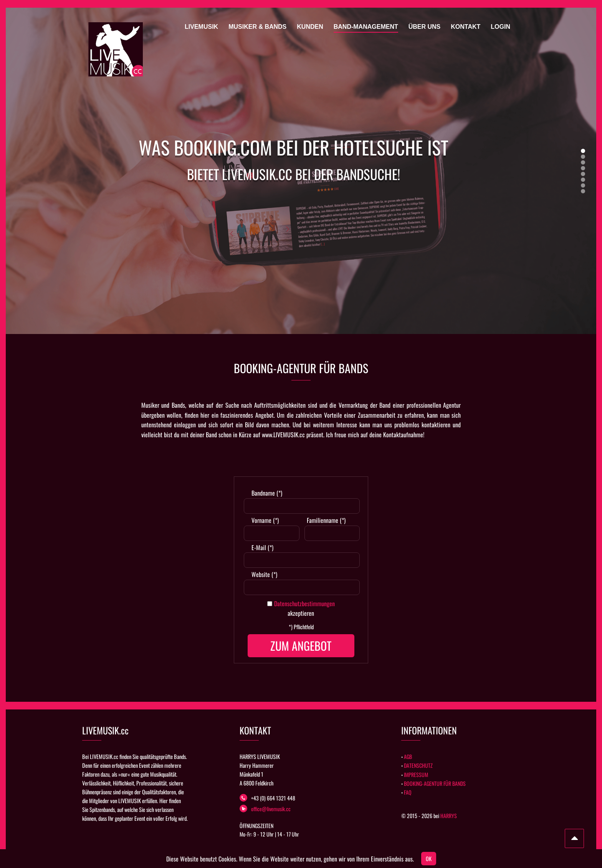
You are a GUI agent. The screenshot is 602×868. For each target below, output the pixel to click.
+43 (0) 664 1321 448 (267, 798)
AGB (408, 756)
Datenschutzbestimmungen (304, 603)
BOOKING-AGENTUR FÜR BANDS (435, 783)
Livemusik (201, 27)
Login (500, 27)
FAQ (408, 792)
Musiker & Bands (257, 27)
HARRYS (449, 816)
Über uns (425, 27)
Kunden (310, 27)
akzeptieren (301, 613)
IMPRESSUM (416, 775)
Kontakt (466, 27)
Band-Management (366, 27)
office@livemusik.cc (265, 809)
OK (429, 859)
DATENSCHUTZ (418, 765)
